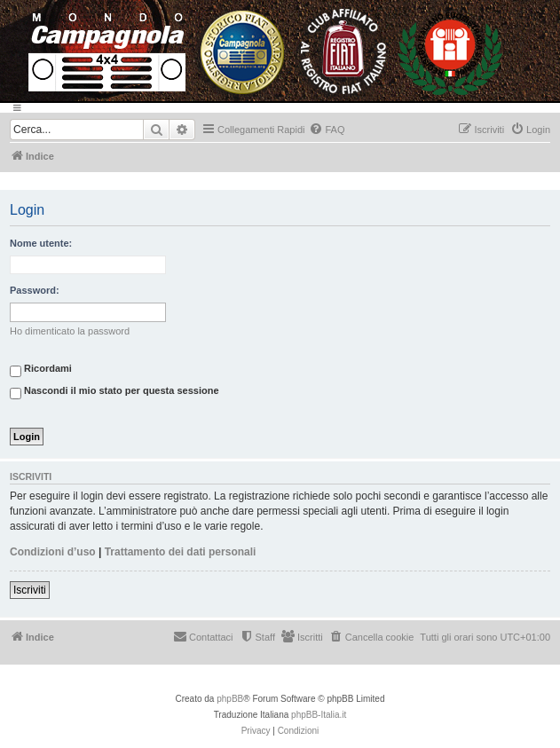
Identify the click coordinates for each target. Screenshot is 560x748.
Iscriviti (30, 590)
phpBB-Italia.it (319, 715)
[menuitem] (327, 130)
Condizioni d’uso (53, 552)
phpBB (230, 699)
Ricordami (41, 371)
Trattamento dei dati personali (181, 552)
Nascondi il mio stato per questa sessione (114, 393)
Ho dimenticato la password (70, 331)
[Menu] (280, 108)
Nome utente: (41, 243)
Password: (35, 290)
